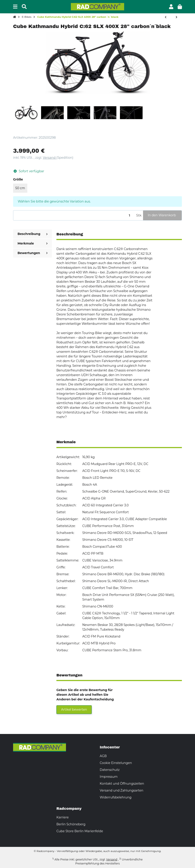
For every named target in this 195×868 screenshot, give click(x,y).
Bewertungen (33, 253)
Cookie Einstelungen (116, 763)
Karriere (63, 817)
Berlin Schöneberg (71, 824)
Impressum (109, 777)
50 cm (20, 188)
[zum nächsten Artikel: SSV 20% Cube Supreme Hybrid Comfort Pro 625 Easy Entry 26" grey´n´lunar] (176, 17)
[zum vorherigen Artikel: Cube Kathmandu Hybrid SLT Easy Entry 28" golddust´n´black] (166, 17)
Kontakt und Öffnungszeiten (122, 784)
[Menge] (74, 215)
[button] (171, 7)
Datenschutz (110, 770)
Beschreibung (33, 234)
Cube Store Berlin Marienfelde (80, 831)
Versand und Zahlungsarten (121, 790)
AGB (103, 756)
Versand (50, 158)
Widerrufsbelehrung (116, 797)
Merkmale (33, 243)
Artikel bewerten (74, 710)
